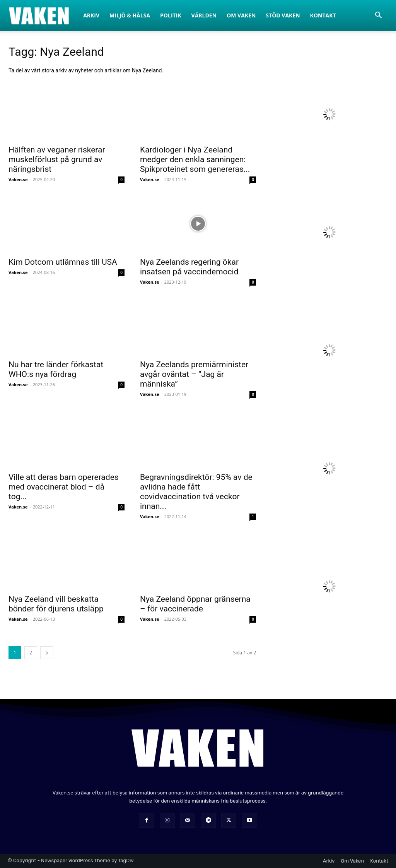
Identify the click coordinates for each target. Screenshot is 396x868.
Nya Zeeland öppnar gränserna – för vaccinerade (195, 604)
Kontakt (323, 15)
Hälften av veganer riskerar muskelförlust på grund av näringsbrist (57, 159)
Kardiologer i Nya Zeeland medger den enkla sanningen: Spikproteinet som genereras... (195, 159)
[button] (378, 16)
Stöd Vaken (283, 15)
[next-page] (47, 653)
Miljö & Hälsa (130, 15)
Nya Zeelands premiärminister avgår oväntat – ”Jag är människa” (194, 374)
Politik (171, 15)
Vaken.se (18, 179)
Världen (204, 15)
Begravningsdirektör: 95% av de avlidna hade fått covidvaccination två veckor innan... (196, 492)
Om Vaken (241, 15)
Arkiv (91, 15)
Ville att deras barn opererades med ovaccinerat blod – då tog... (64, 487)
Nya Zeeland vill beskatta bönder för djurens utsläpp (56, 604)
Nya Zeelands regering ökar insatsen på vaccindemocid (189, 267)
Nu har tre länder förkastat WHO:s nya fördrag (56, 369)
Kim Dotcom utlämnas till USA (63, 262)
